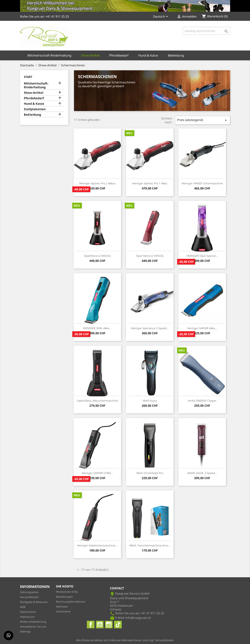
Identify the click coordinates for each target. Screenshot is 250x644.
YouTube (100, 625)
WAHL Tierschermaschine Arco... (150, 545)
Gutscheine (63, 611)
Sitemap (25, 631)
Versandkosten (29, 597)
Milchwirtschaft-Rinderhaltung (49, 55)
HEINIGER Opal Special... (202, 256)
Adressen (62, 606)
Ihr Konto (65, 586)
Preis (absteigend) (203, 120)
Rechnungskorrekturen (71, 602)
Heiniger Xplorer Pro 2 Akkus (97, 183)
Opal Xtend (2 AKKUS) (150, 256)
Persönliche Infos (67, 592)
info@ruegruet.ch (138, 618)
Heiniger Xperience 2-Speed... (150, 328)
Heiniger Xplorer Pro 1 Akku (150, 183)
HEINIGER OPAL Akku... (97, 328)
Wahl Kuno (150, 401)
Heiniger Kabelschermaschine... (97, 545)
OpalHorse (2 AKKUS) (97, 256)
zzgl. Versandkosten (161, 640)
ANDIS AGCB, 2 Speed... (202, 473)
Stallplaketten (35, 109)
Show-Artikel (90, 55)
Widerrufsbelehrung (33, 622)
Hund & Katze (148, 55)
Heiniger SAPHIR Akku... (202, 328)
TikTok (118, 625)
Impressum (27, 617)
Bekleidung (176, 55)
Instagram (109, 625)
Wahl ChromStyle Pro (150, 473)
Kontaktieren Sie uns (33, 627)
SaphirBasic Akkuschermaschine (97, 401)
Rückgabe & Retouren (34, 602)
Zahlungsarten (29, 592)
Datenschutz (28, 612)
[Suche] (206, 31)
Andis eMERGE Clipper (202, 401)
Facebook (91, 625)
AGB (23, 607)
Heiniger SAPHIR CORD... (97, 473)
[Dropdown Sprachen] (161, 17)
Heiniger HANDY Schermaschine (202, 183)
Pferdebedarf (119, 55)
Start (28, 77)
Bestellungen (64, 597)
